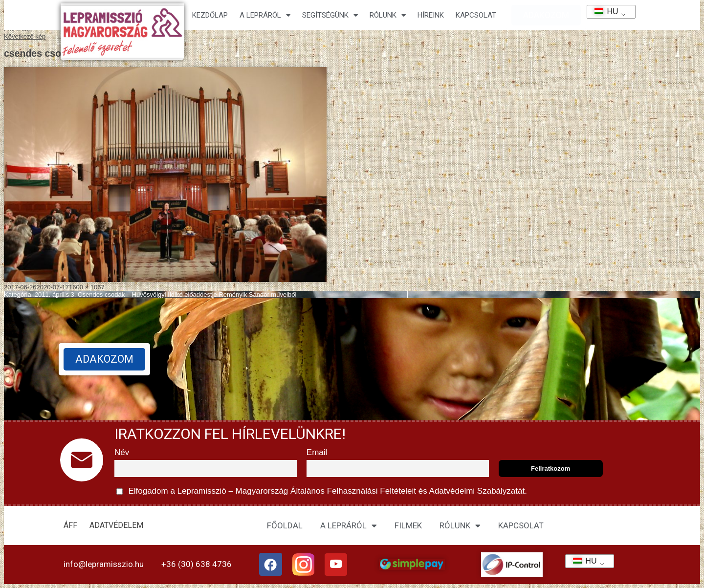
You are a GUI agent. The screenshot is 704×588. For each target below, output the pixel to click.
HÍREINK (431, 15)
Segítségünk (330, 15)
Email (317, 452)
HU (603, 11)
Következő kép (25, 36)
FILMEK (408, 525)
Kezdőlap (210, 15)
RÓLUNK (460, 526)
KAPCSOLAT (476, 15)
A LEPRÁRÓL (349, 526)
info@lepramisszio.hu (104, 564)
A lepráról (265, 15)
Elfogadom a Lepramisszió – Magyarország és (322, 491)
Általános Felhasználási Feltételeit (353, 491)
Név (122, 452)
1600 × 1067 (87, 287)
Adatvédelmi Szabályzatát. (477, 491)
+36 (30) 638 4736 (197, 564)
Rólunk (388, 15)
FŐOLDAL (285, 525)
